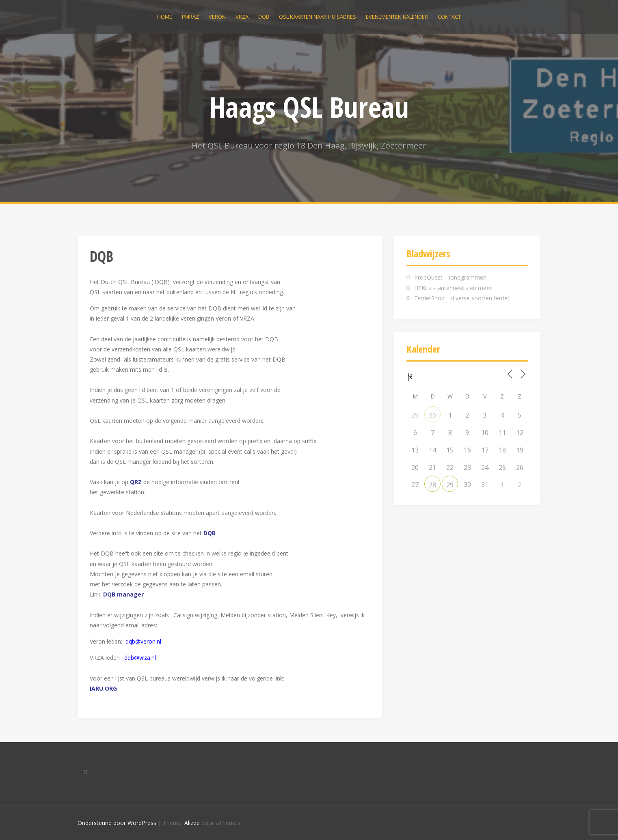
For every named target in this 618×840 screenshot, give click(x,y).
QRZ (136, 482)
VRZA (242, 17)
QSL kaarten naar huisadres (318, 17)
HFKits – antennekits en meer (453, 288)
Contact (449, 17)
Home (165, 17)
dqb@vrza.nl (140, 658)
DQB (264, 17)
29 (450, 485)
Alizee (192, 823)
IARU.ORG (103, 688)
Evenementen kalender (397, 17)
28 (432, 485)
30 (432, 416)
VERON (217, 17)
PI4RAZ (190, 17)
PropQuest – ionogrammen (450, 277)
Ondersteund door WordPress (117, 823)
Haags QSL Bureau (309, 107)
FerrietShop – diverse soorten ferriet (462, 298)
